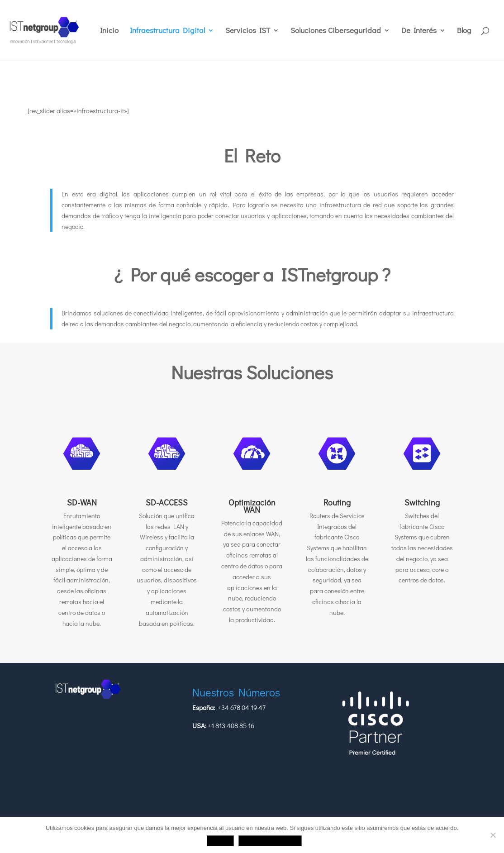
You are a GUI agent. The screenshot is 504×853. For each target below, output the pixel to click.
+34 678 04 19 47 (242, 707)
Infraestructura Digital (167, 31)
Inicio (109, 31)
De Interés (419, 31)
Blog (464, 31)
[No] (493, 835)
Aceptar (220, 841)
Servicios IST (248, 31)
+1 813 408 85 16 (231, 725)
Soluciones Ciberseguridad (336, 31)
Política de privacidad (270, 841)
